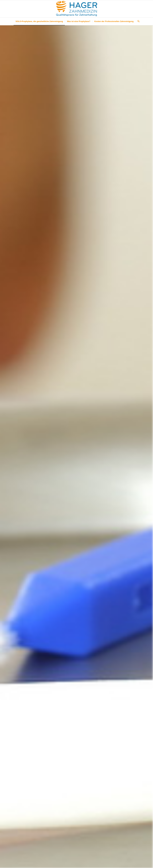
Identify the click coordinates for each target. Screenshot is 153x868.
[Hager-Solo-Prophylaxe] (77, 9)
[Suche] (137, 21)
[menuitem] (39, 21)
